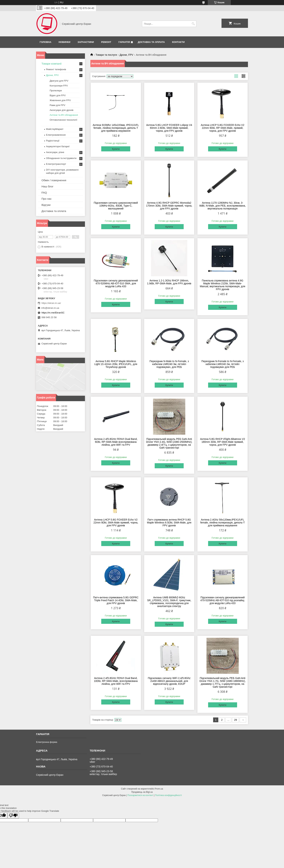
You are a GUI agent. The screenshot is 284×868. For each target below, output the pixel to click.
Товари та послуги (106, 55)
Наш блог (47, 186)
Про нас (47, 199)
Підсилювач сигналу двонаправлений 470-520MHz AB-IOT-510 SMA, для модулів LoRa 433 (116, 283)
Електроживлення (56, 135)
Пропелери (56, 91)
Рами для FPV (57, 105)
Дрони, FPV (126, 55)
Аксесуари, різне (55, 152)
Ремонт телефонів (56, 69)
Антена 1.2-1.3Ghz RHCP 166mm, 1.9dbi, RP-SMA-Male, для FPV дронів (169, 282)
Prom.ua (159, 789)
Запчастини (86, 42)
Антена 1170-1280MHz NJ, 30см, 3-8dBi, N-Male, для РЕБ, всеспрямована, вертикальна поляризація (223, 206)
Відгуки (46, 205)
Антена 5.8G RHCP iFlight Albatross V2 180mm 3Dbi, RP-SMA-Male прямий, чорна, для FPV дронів (223, 442)
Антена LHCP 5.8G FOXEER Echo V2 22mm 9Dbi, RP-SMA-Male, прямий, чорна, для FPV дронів (223, 128)
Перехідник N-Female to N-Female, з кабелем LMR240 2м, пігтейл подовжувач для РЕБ (223, 364)
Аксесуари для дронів (61, 110)
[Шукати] (193, 24)
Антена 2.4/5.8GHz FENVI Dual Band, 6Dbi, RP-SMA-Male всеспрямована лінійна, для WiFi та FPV (116, 442)
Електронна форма (47, 742)
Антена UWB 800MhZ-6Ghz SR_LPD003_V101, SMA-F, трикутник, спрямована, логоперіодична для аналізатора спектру (169, 602)
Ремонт (106, 42)
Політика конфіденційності (168, 795)
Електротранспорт (56, 164)
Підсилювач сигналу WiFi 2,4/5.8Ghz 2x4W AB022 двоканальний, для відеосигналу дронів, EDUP (169, 681)
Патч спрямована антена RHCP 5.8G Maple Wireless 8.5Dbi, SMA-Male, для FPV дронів (169, 523)
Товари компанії (52, 64)
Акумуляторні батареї (58, 146)
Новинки (64, 42)
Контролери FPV (59, 86)
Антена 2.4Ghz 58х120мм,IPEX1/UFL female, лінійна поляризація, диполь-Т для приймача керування (223, 523)
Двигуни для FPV (59, 81)
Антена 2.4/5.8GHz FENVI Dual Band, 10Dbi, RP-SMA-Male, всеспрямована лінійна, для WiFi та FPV (116, 681)
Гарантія (124, 42)
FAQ (44, 193)
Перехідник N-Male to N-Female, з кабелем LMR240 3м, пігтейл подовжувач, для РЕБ (169, 364)
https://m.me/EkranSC (53, 313)
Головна (45, 42)
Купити (116, 149)
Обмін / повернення (54, 180)
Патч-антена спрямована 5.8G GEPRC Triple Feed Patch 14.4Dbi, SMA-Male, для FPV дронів (116, 600)
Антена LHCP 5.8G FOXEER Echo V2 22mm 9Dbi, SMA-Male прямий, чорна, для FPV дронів (116, 523)
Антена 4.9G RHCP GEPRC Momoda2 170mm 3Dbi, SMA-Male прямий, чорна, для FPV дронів (169, 206)
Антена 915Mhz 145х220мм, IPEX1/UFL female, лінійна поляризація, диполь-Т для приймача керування (116, 128)
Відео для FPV (58, 95)
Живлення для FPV (60, 100)
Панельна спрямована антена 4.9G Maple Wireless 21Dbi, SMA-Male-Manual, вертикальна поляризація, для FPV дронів (223, 285)
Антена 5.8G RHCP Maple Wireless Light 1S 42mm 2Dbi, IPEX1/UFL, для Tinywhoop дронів (116, 364)
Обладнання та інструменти (61, 158)
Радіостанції (53, 141)
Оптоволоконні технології (63, 120)
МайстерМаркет (55, 129)
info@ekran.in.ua (50, 308)
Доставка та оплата (151, 42)
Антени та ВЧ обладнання (64, 115)
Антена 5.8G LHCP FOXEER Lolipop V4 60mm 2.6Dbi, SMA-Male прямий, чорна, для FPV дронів (169, 128)
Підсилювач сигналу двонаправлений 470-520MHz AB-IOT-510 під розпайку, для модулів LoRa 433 (223, 600)
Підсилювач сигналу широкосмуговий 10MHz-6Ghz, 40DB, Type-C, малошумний (116, 206)
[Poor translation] (13, 815)
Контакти (178, 42)
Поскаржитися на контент (140, 795)
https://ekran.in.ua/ (51, 303)
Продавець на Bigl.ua (142, 792)
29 (235, 720)
